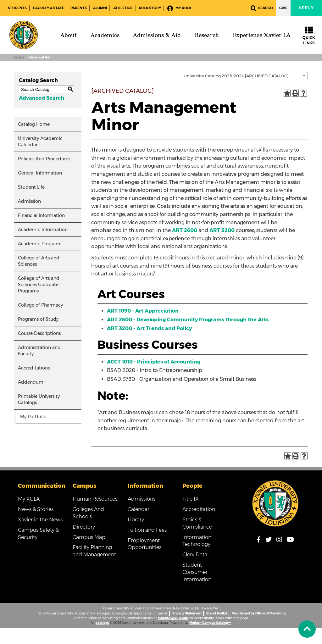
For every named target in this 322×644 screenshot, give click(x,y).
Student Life (31, 187)
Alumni (100, 8)
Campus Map (89, 537)
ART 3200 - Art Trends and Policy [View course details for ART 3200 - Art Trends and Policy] (149, 328)
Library (136, 520)
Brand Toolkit (217, 613)
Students (17, 8)
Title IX (191, 499)
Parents (79, 8)
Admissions (142, 499)
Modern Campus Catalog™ (210, 623)
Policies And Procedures (44, 159)
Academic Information (43, 230)
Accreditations (34, 368)
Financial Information (41, 215)
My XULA (179, 8)
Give (283, 8)
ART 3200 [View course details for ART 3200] (222, 230)
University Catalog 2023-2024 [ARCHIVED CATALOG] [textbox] (236, 76)
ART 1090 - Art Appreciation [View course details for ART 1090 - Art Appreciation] (143, 311)
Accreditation (199, 509)
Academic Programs (40, 244)
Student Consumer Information (197, 572)
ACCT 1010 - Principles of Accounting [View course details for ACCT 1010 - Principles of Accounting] (154, 362)
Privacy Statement (187, 613)
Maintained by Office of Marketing (259, 613)
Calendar (139, 509)
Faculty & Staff (49, 8)
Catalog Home (34, 124)
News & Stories (36, 509)
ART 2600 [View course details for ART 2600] (185, 230)
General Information (40, 173)
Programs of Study (38, 319)
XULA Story (150, 8)
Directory (84, 527)
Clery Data (195, 555)
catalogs (102, 623)
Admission (29, 201)
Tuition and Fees (147, 530)
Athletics (123, 8)
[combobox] (245, 75)
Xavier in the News (40, 520)
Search (262, 8)
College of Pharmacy (40, 305)
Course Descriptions (39, 333)
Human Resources (95, 499)
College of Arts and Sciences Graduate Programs (39, 285)
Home (19, 57)
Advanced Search (42, 98)
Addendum (31, 382)
